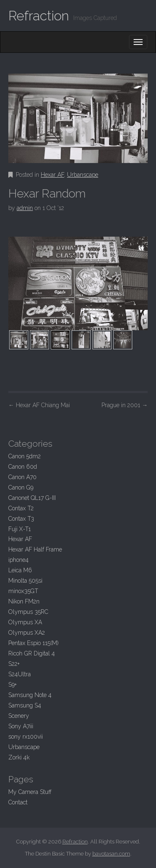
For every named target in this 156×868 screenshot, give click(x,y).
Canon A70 (22, 477)
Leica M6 (20, 570)
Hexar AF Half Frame (35, 549)
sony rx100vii (26, 737)
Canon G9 (21, 487)
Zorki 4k (19, 757)
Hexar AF (52, 175)
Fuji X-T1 (20, 529)
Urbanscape (83, 175)
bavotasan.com (111, 854)
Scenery (19, 716)
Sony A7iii (21, 726)
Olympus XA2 (27, 633)
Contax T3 (21, 519)
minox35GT (23, 591)
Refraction (39, 16)
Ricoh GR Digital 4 (32, 653)
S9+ (12, 685)
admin (25, 208)
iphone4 (19, 560)
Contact (18, 802)
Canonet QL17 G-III (32, 498)
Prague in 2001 (125, 405)
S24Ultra (20, 674)
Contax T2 (21, 508)
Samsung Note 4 (30, 695)
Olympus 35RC (28, 612)
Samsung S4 (25, 705)
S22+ (14, 664)
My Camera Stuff (30, 792)
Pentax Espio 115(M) (33, 643)
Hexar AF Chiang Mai (39, 405)
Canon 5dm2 (25, 456)
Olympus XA (25, 622)
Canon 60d (23, 467)
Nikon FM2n (24, 601)
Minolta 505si (25, 581)
